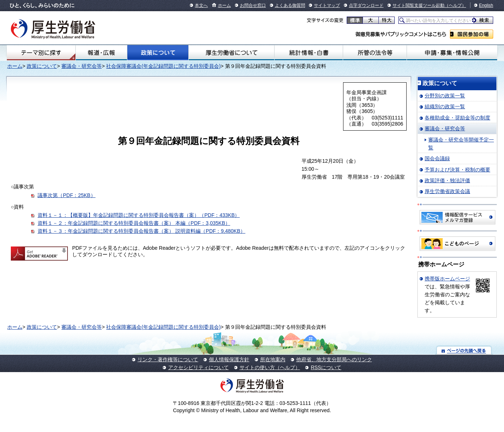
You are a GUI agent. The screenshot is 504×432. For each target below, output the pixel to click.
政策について (158, 53)
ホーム (224, 5)
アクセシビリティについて (198, 367)
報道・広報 (101, 53)
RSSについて (326, 367)
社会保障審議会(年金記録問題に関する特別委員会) (163, 66)
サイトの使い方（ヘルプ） (270, 367)
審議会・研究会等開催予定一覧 (461, 144)
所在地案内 (273, 359)
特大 (387, 20)
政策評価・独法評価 (447, 180)
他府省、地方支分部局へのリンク (334, 359)
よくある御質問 (290, 5)
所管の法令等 (375, 53)
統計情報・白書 (309, 53)
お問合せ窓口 (253, 5)
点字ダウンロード (366, 5)
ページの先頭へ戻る (464, 350)
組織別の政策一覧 (445, 106)
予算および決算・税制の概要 (457, 170)
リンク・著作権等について (168, 359)
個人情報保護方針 (229, 359)
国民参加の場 (472, 34)
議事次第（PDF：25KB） (66, 195)
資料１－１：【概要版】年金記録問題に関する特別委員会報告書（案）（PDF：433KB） (139, 215)
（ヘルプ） (455, 5)
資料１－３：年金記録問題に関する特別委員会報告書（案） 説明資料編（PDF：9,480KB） (141, 231)
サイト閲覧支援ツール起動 (418, 5)
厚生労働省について (231, 53)
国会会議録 (437, 158)
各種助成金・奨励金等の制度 (457, 118)
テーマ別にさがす (41, 53)
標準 (355, 20)
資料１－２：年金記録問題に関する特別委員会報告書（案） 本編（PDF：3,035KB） (134, 223)
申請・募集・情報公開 (452, 53)
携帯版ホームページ (447, 279)
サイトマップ (327, 5)
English (486, 5)
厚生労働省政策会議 (447, 191)
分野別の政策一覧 (445, 96)
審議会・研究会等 (82, 66)
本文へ (201, 5)
